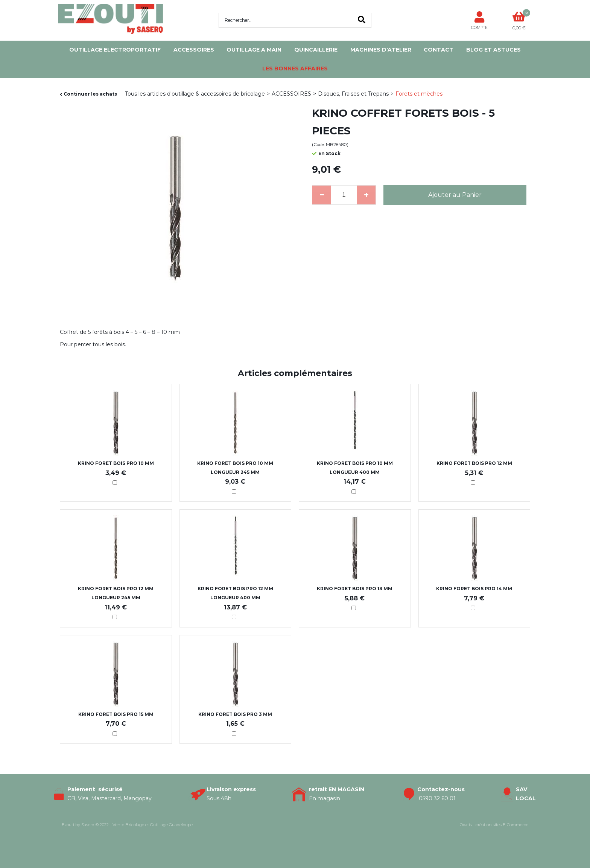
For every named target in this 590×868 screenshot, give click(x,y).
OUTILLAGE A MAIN (254, 50)
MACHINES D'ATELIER (381, 50)
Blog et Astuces (493, 50)
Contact (439, 50)
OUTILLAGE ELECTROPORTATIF (115, 50)
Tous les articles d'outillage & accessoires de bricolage (195, 94)
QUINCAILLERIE (316, 50)
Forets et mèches (419, 94)
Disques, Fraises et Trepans (353, 94)
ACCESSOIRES (194, 50)
